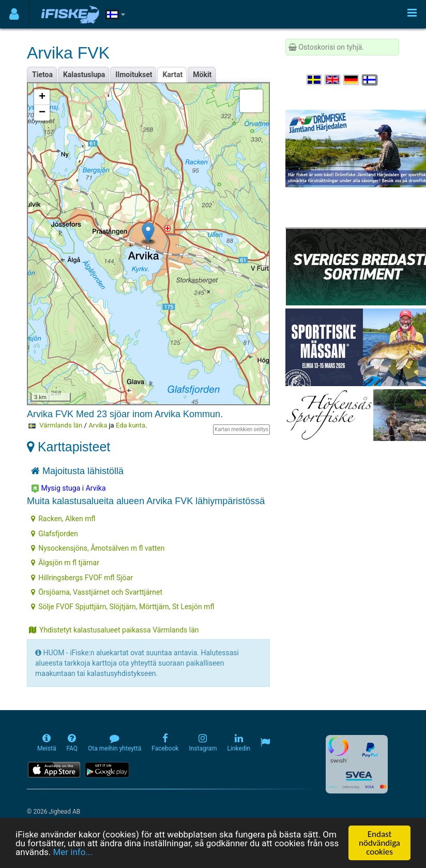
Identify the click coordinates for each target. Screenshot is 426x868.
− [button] (42, 113)
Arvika (98, 425)
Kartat (172, 75)
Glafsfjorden (55, 534)
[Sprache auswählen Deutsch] (352, 80)
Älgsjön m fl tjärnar (65, 563)
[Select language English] (333, 80)
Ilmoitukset (134, 75)
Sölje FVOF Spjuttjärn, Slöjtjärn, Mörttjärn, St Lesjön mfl (123, 607)
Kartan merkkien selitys (241, 429)
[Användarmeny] (14, 14)
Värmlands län (61, 425)
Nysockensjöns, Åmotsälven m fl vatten (98, 548)
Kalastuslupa (84, 75)
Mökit (202, 75)
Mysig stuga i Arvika (69, 489)
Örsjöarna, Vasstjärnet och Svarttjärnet (97, 592)
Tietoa (42, 75)
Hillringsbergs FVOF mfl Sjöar (82, 578)
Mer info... (72, 852)
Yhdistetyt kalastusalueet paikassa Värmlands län (114, 630)
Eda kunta (131, 425)
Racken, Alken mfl (63, 519)
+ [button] (42, 97)
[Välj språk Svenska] (315, 80)
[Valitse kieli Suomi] (370, 80)
